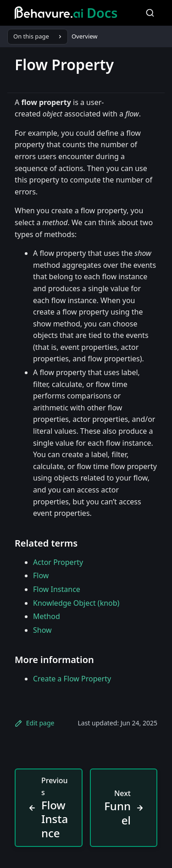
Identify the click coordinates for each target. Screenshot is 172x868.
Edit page (34, 723)
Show (42, 630)
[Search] (150, 13)
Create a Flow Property (72, 679)
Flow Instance (57, 589)
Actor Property (58, 562)
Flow (41, 575)
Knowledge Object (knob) (76, 603)
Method (47, 616)
